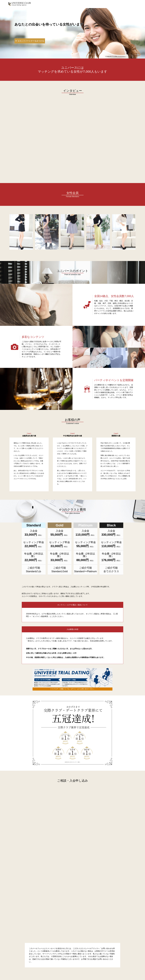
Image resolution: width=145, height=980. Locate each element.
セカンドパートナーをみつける (31, 41)
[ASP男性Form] (72, 864)
